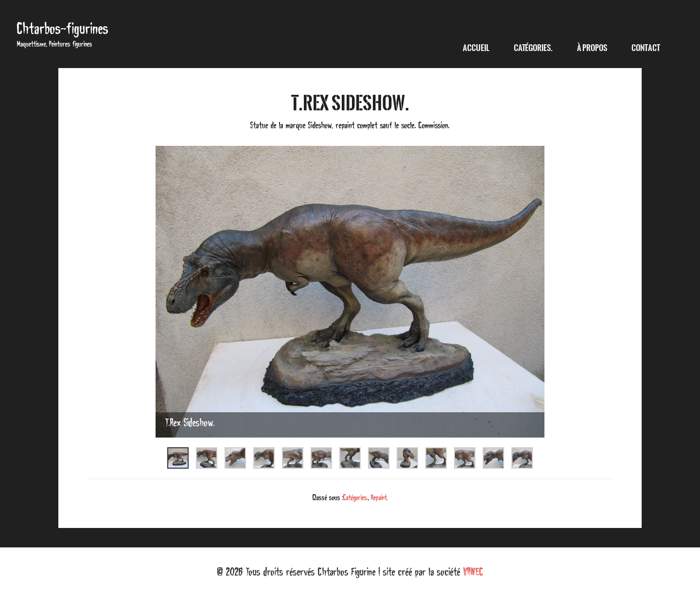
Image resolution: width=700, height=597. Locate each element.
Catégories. (356, 497)
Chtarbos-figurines (63, 28)
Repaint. (379, 497)
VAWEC (473, 572)
